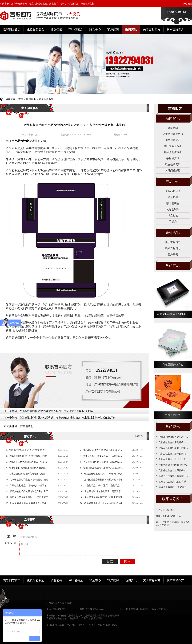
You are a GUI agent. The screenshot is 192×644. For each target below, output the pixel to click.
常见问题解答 (46, 99)
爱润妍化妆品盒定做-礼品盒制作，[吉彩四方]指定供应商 (74, 618)
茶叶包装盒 (76, 29)
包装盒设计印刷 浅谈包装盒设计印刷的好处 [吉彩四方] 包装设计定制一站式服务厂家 (67, 418)
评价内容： (12, 543)
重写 (110, 562)
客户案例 (113, 29)
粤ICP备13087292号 (108, 625)
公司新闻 (173, 128)
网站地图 (188, 4)
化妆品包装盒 (36, 29)
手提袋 (173, 222)
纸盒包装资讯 (173, 164)
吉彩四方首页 (12, 29)
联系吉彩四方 (175, 29)
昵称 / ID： (12, 536)
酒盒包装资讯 (173, 140)
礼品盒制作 (173, 209)
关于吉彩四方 (152, 29)
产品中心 (173, 182)
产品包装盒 (27, 426)
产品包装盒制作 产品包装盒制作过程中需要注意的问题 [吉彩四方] (57, 411)
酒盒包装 (56, 29)
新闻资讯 (131, 29)
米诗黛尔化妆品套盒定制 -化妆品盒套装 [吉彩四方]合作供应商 (88, 616)
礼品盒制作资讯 (173, 152)
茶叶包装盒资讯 (173, 146)
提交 (127, 562)
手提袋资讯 (173, 158)
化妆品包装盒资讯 (173, 134)
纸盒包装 (173, 215)
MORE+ (139, 436)
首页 (21, 99)
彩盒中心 (95, 29)
